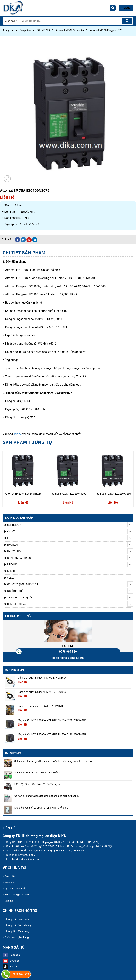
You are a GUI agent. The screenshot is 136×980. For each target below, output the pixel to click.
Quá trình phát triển (15, 889)
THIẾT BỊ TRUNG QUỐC (20, 598)
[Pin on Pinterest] (29, 240)
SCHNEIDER (43, 30)
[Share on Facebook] (18, 240)
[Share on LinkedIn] (35, 240)
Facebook (12, 955)
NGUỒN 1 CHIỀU (16, 591)
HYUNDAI (12, 545)
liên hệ (18, 434)
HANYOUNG (14, 551)
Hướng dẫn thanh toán (17, 919)
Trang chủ (8, 30)
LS (9, 538)
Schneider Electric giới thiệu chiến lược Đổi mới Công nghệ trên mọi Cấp (54, 761)
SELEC (11, 578)
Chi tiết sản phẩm (24, 253)
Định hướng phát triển (17, 895)
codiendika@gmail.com (68, 658)
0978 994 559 (68, 652)
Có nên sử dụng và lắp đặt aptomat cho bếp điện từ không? (47, 796)
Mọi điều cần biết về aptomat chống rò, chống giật (42, 808)
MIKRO (11, 571)
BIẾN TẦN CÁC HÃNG (19, 558)
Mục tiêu (10, 883)
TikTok (10, 967)
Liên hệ (9, 901)
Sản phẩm (25, 30)
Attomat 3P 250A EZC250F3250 (113, 494)
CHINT (11, 531)
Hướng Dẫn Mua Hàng (17, 931)
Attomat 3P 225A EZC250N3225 (23, 494)
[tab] (24, 253)
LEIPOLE (12, 565)
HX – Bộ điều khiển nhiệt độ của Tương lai (37, 784)
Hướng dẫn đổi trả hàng (18, 925)
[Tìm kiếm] (113, 8)
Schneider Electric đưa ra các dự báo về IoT (38, 773)
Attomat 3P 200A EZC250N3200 (68, 494)
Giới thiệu (10, 876)
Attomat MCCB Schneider (70, 30)
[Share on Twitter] (23, 240)
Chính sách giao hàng (17, 937)
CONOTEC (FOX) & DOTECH (22, 584)
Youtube (11, 961)
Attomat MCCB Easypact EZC (106, 30)
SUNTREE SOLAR (17, 604)
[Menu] (126, 8)
